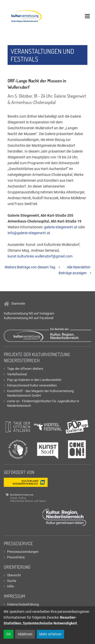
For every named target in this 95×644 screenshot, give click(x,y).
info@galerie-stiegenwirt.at (29, 233)
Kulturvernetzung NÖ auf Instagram (29, 313)
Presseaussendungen (23, 552)
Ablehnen (25, 634)
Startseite (14, 303)
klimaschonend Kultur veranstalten (32, 385)
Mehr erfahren (50, 634)
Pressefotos (16, 557)
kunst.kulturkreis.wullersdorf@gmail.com (40, 256)
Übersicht (14, 575)
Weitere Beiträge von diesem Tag (30, 267)
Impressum (14, 596)
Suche (12, 581)
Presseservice (18, 543)
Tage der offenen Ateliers (25, 369)
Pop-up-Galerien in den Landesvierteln (34, 380)
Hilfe (11, 586)
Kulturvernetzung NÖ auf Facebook (29, 318)
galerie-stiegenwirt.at (61, 227)
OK (8, 634)
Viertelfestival (17, 374)
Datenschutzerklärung (23, 604)
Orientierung (17, 567)
